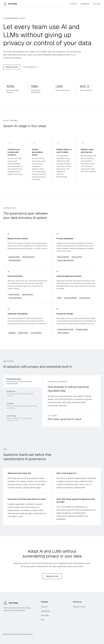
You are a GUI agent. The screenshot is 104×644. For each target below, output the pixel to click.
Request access (12, 67)
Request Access (79, 607)
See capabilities (31, 67)
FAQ (42, 620)
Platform (74, 4)
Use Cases (97, 4)
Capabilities (85, 4)
